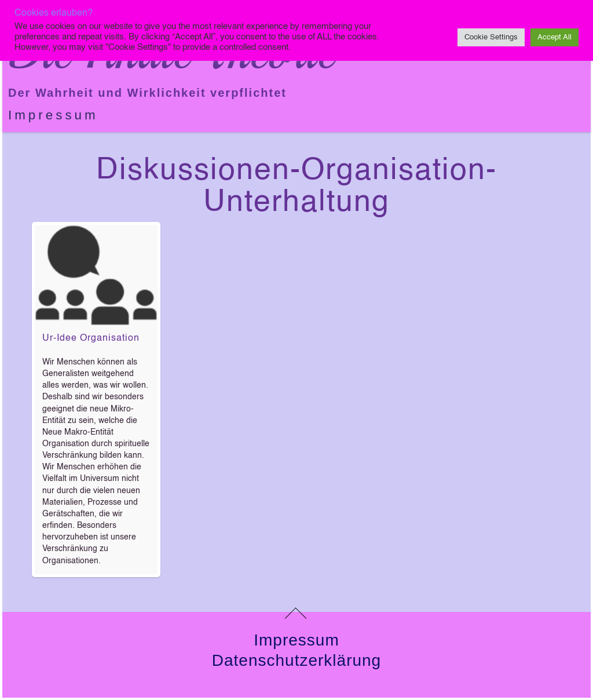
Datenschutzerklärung (296, 660)
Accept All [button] (554, 37)
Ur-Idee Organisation (91, 338)
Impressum (53, 115)
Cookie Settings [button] (491, 37)
